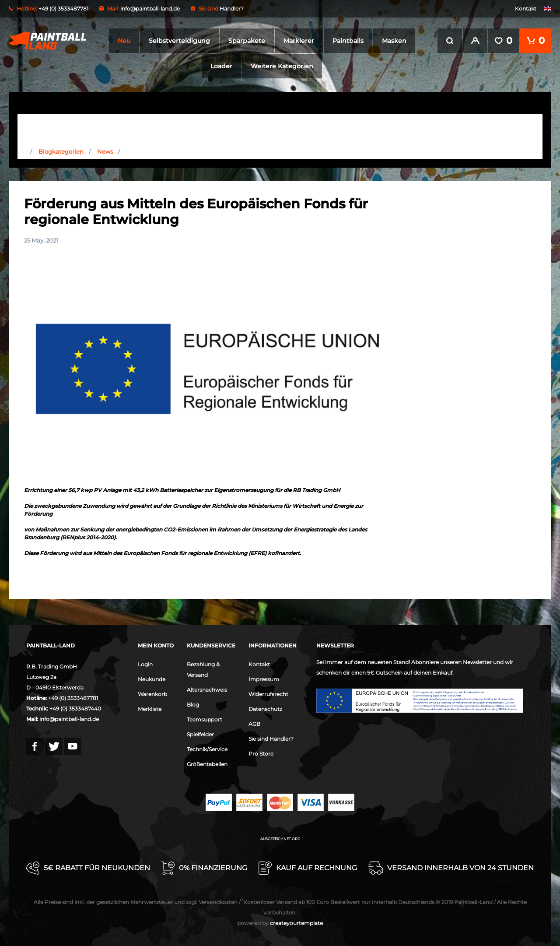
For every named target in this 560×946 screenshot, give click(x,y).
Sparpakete (247, 41)
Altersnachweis (207, 690)
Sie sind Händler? (271, 739)
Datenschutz (265, 709)
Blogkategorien (61, 151)
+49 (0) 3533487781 (73, 698)
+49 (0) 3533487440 (75, 709)
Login (145, 664)
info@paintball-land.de (150, 9)
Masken (394, 41)
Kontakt (526, 9)
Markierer (299, 41)
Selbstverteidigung (179, 41)
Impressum (264, 679)
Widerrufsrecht (268, 694)
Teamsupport (205, 719)
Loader (221, 66)
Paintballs (348, 41)
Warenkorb (152, 694)
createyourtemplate (280, 923)
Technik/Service (207, 749)
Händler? (232, 9)
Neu (124, 41)
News (105, 151)
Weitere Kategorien (282, 66)
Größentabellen (207, 764)
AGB (254, 724)
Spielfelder (200, 734)
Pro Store (261, 754)
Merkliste (150, 709)
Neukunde (152, 679)
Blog (193, 705)
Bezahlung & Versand (203, 670)
